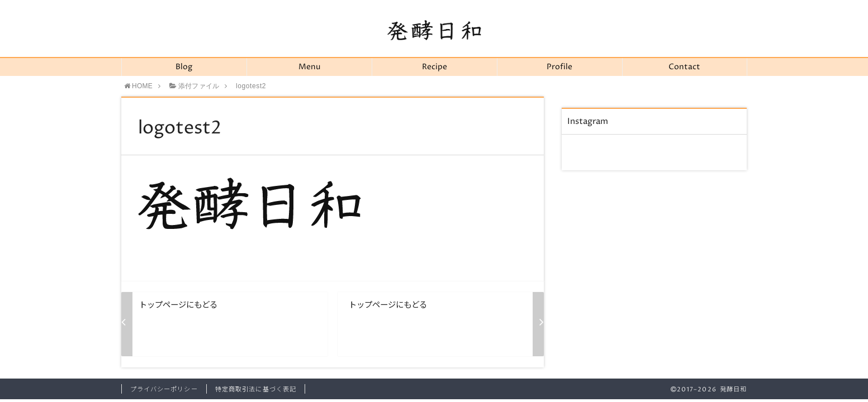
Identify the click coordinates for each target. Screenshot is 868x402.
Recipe (435, 67)
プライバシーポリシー (164, 389)
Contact (684, 67)
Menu (309, 67)
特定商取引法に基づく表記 (256, 389)
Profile (559, 67)
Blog (184, 67)
